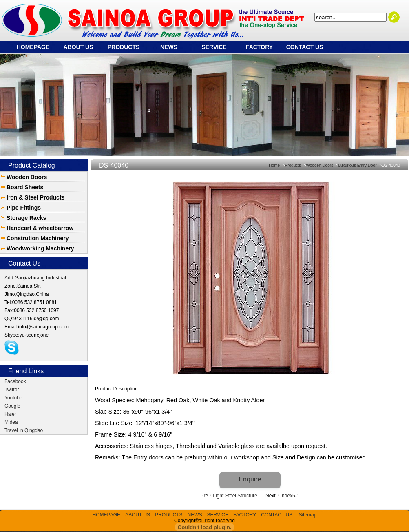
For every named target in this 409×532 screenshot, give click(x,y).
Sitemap (307, 515)
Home (274, 165)
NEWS (169, 47)
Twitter (12, 390)
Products (293, 165)
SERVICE (214, 47)
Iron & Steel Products (35, 197)
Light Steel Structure (235, 496)
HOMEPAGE (33, 47)
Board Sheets (25, 187)
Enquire (250, 479)
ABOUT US (78, 47)
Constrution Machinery (38, 238)
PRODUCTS (124, 47)
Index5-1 (290, 496)
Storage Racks (26, 218)
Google (12, 406)
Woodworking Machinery (40, 248)
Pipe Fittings (24, 208)
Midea (11, 422)
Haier (10, 414)
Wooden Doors (27, 177)
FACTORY (259, 47)
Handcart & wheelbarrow (40, 228)
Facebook (15, 381)
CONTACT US (305, 47)
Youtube (13, 398)
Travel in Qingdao (24, 430)
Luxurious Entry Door (358, 165)
